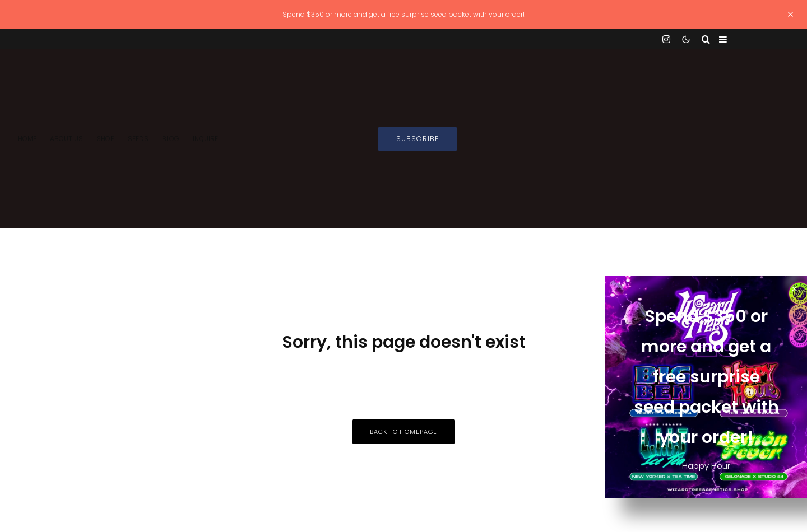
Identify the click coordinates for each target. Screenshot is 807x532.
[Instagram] (666, 39)
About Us (66, 139)
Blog (171, 139)
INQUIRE (205, 139)
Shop (105, 139)
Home (27, 139)
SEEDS (138, 139)
